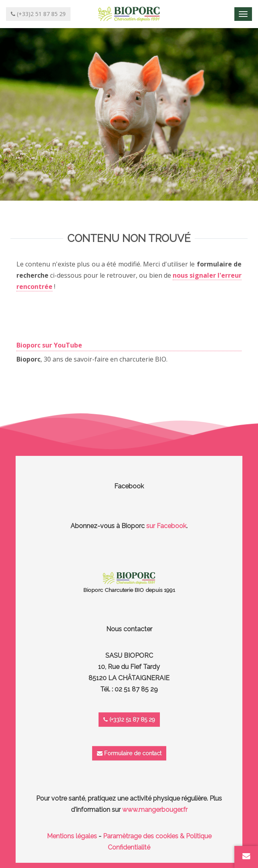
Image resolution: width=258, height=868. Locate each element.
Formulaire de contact (129, 753)
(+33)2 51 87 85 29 (129, 720)
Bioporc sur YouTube (49, 345)
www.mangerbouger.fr (155, 810)
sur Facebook (166, 526)
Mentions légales (72, 836)
